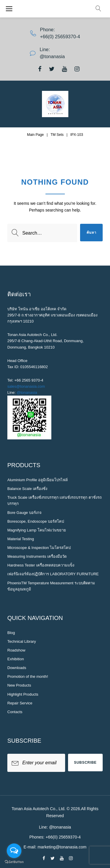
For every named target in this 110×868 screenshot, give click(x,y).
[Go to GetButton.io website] (14, 862)
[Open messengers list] (14, 851)
